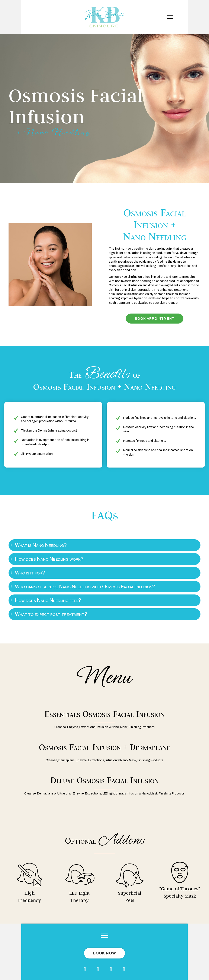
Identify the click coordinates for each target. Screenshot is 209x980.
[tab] (104, 545)
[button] (170, 17)
